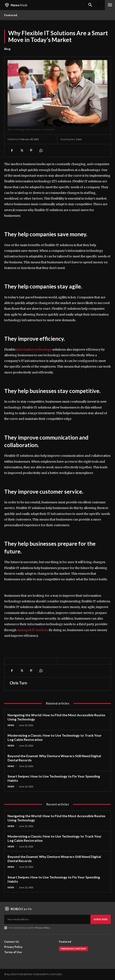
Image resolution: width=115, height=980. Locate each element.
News (11, 725)
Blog (7, 49)
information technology (34, 350)
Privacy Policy (42, 928)
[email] (47, 919)
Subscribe (101, 919)
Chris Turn (18, 683)
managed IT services (32, 630)
